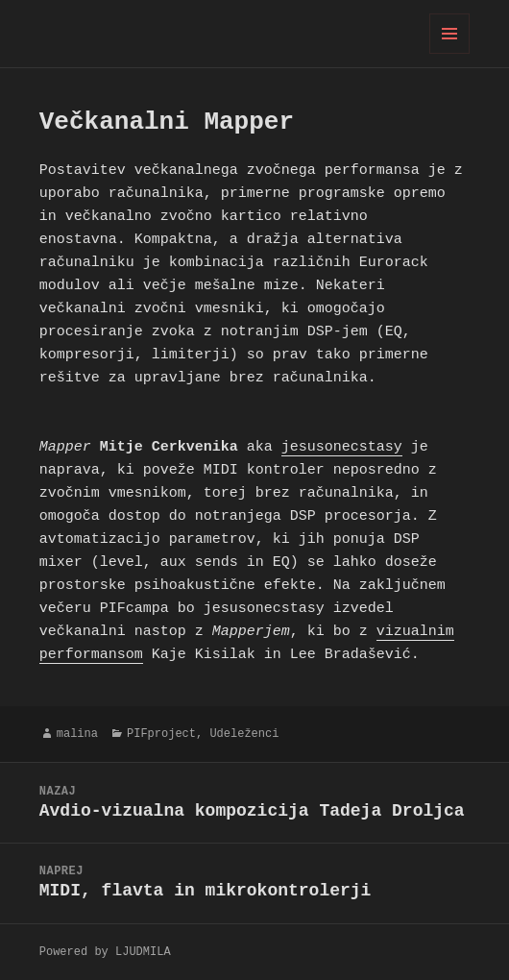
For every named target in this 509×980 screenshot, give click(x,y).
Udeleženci (244, 734)
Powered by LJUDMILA (105, 952)
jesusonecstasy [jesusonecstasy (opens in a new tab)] (342, 448)
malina (77, 734)
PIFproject (161, 734)
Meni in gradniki (450, 53)
